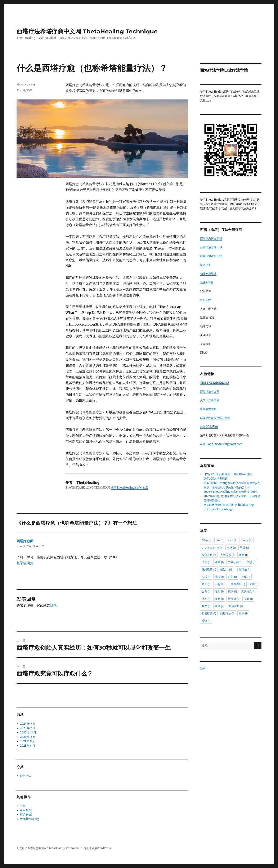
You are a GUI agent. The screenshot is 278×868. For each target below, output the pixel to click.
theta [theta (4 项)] (246, 540)
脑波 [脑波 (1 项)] (206, 606)
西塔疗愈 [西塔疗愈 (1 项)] (209, 613)
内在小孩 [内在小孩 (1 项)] (235, 562)
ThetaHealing (26, 84)
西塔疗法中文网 (210, 391)
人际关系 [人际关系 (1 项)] (227, 555)
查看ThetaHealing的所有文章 (130, 488)
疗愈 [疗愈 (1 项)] (219, 591)
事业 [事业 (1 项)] (244, 547)
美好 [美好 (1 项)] (248, 599)
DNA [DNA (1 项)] (207, 540)
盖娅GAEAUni (209, 427)
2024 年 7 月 (28, 724)
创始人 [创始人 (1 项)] (226, 569)
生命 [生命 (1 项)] (206, 591)
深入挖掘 (206, 265)
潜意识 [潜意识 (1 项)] (221, 584)
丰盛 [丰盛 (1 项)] (231, 547)
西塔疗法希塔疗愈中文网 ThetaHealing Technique (87, 31)
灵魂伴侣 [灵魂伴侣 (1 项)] (238, 584)
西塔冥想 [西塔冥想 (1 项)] (236, 606)
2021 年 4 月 (28, 746)
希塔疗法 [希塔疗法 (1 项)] (243, 569)
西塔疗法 (26, 776)
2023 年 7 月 (28, 728)
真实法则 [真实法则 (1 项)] (248, 591)
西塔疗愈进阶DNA (211, 256)
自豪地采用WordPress (97, 848)
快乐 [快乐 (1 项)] (206, 577)
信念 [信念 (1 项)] (206, 562)
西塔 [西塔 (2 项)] (219, 606)
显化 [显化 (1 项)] (246, 577)
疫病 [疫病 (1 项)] (232, 591)
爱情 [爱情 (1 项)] (254, 584)
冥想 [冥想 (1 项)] (251, 562)
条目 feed (26, 810)
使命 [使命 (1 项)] (243, 555)
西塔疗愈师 (25, 541)
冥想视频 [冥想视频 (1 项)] (209, 569)
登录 (53, 605)
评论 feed (26, 815)
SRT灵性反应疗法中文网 (215, 418)
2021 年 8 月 (28, 741)
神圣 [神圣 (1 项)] (206, 599)
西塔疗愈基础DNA (211, 247)
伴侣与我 (206, 300)
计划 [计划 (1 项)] (243, 613)
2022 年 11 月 (28, 732)
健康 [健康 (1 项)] (219, 562)
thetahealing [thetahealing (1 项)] (212, 547)
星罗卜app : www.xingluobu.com (221, 444)
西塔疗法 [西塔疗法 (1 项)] (227, 613)
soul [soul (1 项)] (232, 540)
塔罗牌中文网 (208, 409)
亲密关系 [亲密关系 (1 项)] (209, 555)
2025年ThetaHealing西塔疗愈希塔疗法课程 (231, 492)
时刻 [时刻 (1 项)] (232, 577)
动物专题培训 (208, 274)
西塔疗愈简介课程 (211, 239)
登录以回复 (25, 563)
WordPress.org (30, 819)
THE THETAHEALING (214, 383)
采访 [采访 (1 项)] (206, 621)
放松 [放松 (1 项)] (219, 577)
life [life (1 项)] (220, 540)
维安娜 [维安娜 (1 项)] (234, 599)
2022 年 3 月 (28, 737)
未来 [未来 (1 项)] (206, 584)
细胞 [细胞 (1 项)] (219, 599)
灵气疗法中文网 (210, 400)
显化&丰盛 (207, 282)
